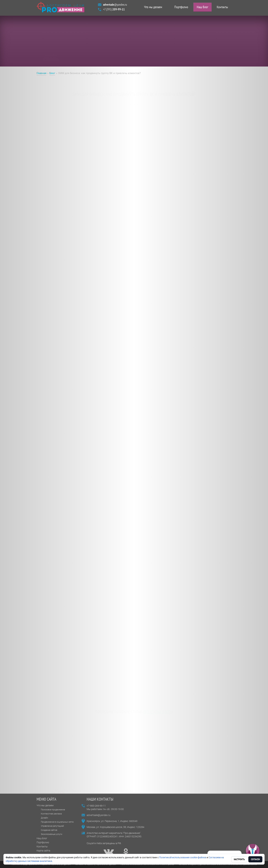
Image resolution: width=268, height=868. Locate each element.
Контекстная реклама (51, 814)
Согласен (255, 859)
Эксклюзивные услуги (52, 834)
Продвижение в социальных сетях (57, 822)
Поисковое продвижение (53, 810)
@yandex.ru (115, 5)
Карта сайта (43, 851)
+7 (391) (114, 10)
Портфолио (181, 8)
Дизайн (44, 818)
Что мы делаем (153, 8)
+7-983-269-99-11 (96, 806)
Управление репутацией (52, 826)
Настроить (239, 859)
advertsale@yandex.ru (99, 815)
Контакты (222, 8)
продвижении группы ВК (71, 124)
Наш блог (202, 8)
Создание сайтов (49, 830)
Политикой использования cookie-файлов (183, 857)
